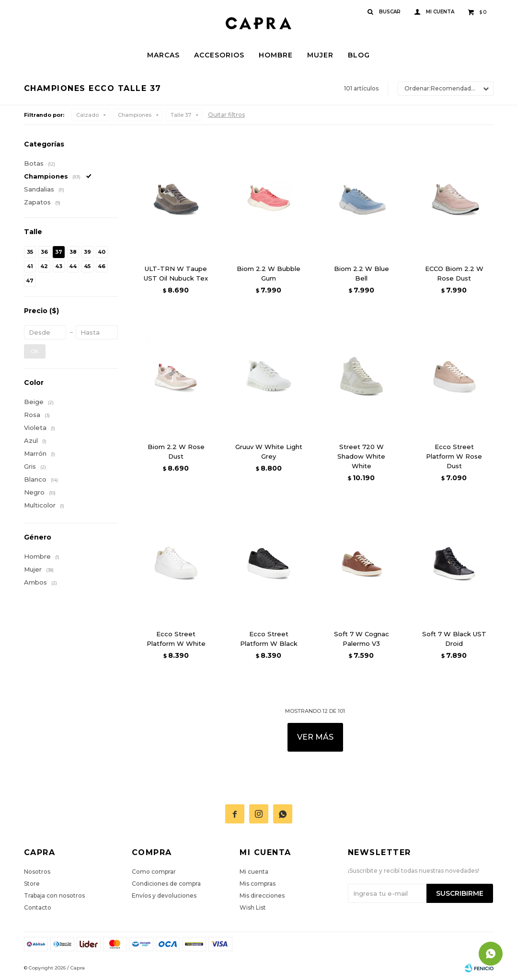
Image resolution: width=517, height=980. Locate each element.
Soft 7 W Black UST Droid (454, 639)
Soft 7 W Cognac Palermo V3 (362, 639)
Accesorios (219, 55)
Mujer (320, 55)
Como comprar (154, 872)
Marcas (163, 55)
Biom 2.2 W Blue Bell (362, 273)
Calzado (87, 115)
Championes (135, 115)
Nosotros (37, 872)
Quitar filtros (226, 115)
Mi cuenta (254, 872)
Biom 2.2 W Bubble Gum (269, 273)
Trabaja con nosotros (54, 896)
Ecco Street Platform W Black (269, 639)
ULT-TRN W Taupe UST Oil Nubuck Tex (176, 273)
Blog (359, 55)
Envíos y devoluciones (164, 896)
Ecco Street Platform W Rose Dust (454, 456)
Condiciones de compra (166, 884)
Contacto (38, 907)
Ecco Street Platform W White (176, 639)
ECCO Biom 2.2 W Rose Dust (454, 273)
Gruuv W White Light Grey (269, 451)
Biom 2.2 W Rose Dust (176, 451)
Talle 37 (181, 115)
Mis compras (258, 884)
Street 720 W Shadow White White (361, 456)
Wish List (253, 907)
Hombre (276, 55)
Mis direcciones (262, 896)
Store (32, 884)
